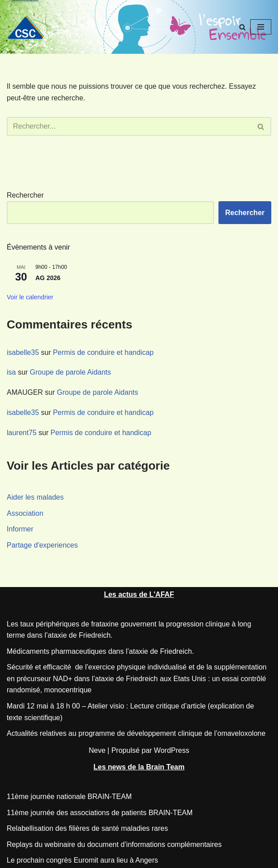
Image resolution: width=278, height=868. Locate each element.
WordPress (172, 750)
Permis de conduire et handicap (103, 352)
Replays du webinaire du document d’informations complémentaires (114, 844)
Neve (97, 750)
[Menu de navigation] (261, 27)
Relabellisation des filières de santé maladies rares (87, 828)
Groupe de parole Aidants (71, 372)
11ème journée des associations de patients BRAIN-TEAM (100, 813)
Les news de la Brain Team (139, 767)
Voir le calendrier (30, 297)
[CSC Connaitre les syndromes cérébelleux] (29, 27)
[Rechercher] (242, 27)
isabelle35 (23, 352)
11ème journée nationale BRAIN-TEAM (69, 797)
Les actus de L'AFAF (139, 594)
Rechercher (25, 195)
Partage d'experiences (42, 545)
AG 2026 (48, 278)
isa (11, 372)
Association (25, 513)
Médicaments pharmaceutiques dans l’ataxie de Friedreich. (100, 651)
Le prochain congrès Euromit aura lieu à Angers (82, 860)
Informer (20, 529)
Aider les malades (35, 497)
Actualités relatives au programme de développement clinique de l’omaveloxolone (136, 733)
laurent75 (22, 433)
